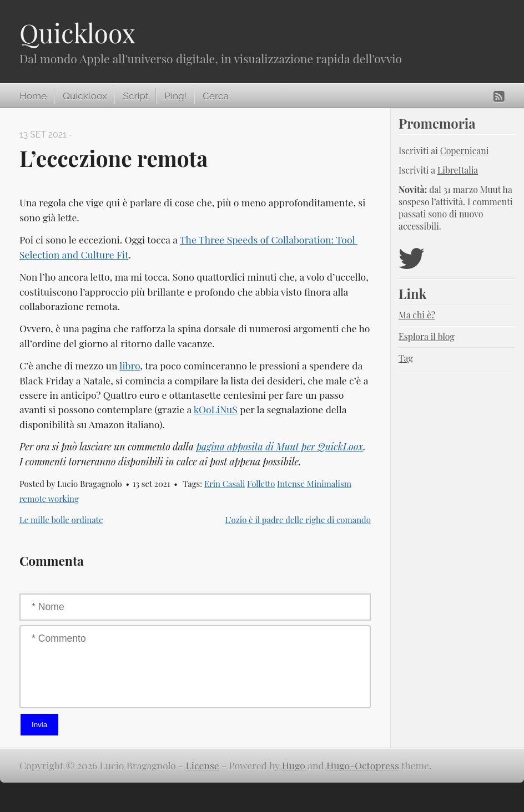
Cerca (216, 96)
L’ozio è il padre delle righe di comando (298, 520)
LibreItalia (458, 170)
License (203, 765)
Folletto (261, 484)
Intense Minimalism (314, 484)
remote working (49, 499)
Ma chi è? (417, 315)
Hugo (294, 765)
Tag (406, 358)
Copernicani (465, 151)
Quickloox (77, 33)
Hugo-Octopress (363, 765)
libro (130, 365)
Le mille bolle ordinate (61, 520)
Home (33, 96)
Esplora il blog (427, 336)
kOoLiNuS (216, 409)
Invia (39, 725)
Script (135, 96)
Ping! (175, 96)
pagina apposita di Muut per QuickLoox (279, 446)
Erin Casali (225, 484)
